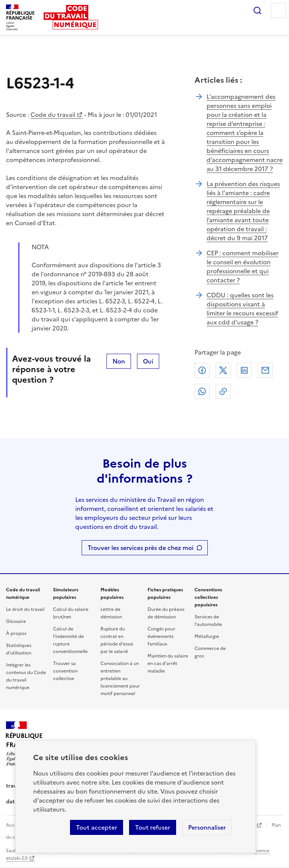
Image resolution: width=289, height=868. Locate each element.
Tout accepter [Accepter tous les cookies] (97, 827)
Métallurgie (207, 636)
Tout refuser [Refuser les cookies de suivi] (153, 827)
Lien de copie (223, 391)
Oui (148, 361)
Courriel (265, 370)
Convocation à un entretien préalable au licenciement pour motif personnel (120, 679)
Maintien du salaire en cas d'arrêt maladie (168, 663)
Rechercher (257, 11)
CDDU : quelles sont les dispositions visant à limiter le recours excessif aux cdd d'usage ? (242, 309)
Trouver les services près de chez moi (141, 548)
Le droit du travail (25, 609)
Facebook (202, 370)
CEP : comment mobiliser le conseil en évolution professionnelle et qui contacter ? (243, 267)
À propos (16, 633)
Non (119, 361)
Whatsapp (202, 391)
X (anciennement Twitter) (223, 370)
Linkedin (244, 370)
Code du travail (53, 115)
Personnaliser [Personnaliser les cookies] (207, 827)
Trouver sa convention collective (65, 671)
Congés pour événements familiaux (161, 636)
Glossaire (16, 621)
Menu (278, 11)
